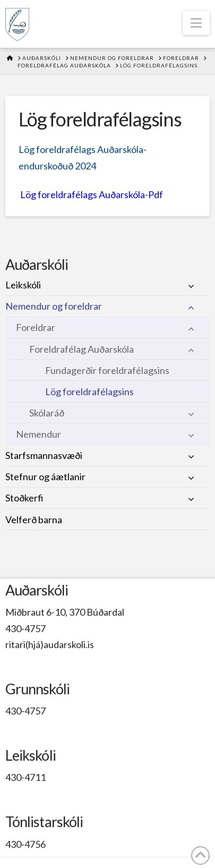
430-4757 (25, 628)
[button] (196, 23)
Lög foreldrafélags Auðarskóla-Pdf (92, 194)
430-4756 (25, 844)
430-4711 (25, 777)
